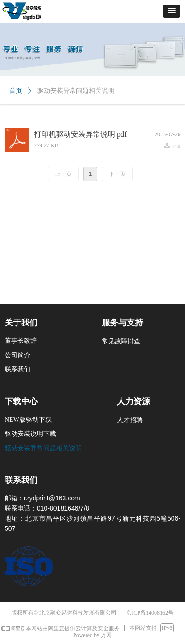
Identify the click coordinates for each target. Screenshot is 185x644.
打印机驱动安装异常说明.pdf (80, 134)
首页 (16, 91)
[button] (172, 11)
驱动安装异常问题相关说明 (76, 91)
